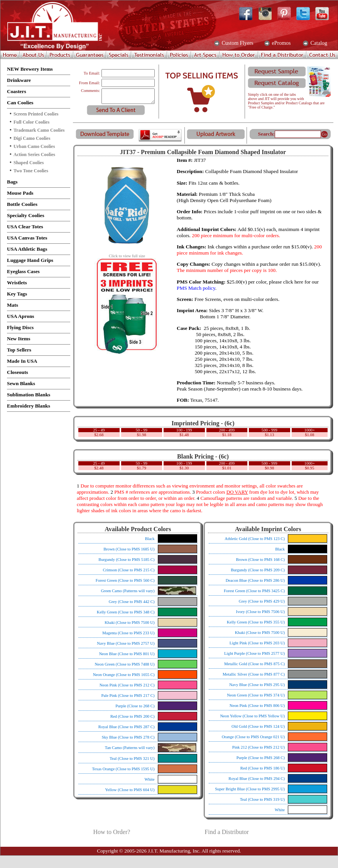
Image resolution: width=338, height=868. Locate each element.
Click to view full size (127, 254)
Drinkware (19, 80)
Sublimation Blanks (29, 395)
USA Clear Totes (25, 227)
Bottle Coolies (22, 204)
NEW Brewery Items (30, 69)
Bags (12, 182)
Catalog (318, 43)
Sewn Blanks (21, 383)
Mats (13, 305)
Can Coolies (20, 103)
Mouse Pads (20, 193)
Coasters (17, 91)
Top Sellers (19, 350)
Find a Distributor (227, 832)
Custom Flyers (237, 43)
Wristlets (17, 283)
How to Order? (112, 832)
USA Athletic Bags (27, 249)
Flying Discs (20, 327)
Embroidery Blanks (29, 406)
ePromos (281, 43)
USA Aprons (21, 316)
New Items (19, 339)
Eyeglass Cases (23, 271)
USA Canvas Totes (27, 238)
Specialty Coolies (26, 215)
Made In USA (22, 361)
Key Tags (17, 294)
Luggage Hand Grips (30, 260)
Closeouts (18, 372)
